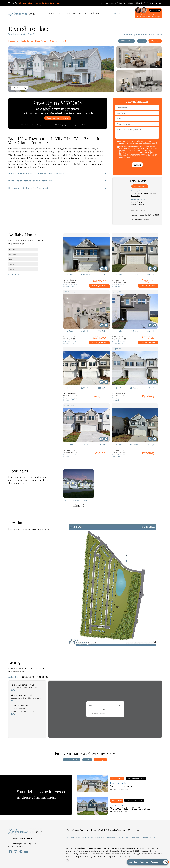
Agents (117, 13)
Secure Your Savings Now (58, 118)
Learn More (55, 3)
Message (155, 41)
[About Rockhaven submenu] (98, 13)
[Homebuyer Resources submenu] (82, 13)
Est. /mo (99, 286)
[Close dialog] (120, 705)
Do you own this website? (97, 714)
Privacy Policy (72, 854)
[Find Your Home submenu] (62, 13)
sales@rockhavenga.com (20, 838)
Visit (142, 41)
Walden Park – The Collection (131, 809)
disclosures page (53, 124)
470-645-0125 (126, 41)
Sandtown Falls (121, 786)
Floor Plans (41, 41)
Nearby (64, 41)
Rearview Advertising (121, 856)
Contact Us (155, 10)
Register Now (156, 3)
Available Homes (25, 41)
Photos (12, 41)
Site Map (54, 41)
